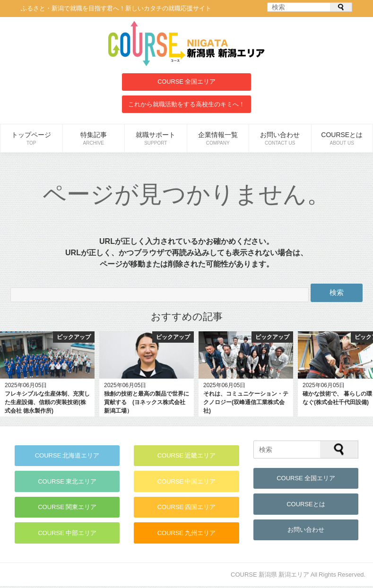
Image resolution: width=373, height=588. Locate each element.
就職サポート (156, 138)
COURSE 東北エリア (67, 482)
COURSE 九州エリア (187, 534)
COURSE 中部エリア (67, 534)
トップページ (31, 138)
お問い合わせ (280, 138)
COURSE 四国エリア (187, 508)
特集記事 (94, 138)
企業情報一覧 (218, 138)
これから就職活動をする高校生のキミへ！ (186, 104)
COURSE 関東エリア (67, 508)
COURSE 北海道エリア (67, 456)
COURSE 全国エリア (186, 82)
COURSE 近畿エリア (187, 456)
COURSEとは (342, 138)
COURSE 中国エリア (187, 482)
